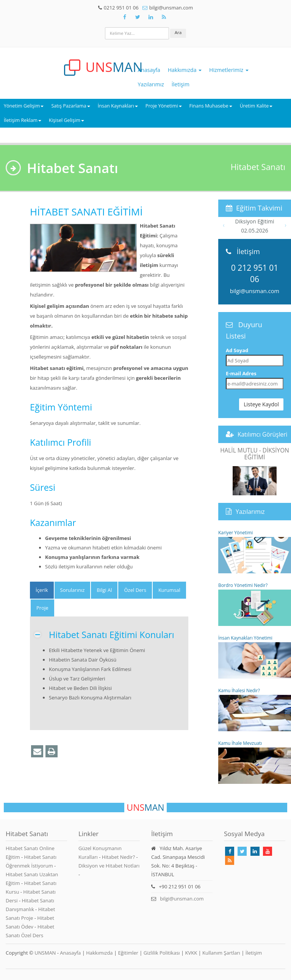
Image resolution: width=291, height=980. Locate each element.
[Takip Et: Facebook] (125, 17)
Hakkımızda (185, 70)
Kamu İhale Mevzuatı (255, 762)
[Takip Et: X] (138, 17)
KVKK (191, 953)
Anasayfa (149, 70)
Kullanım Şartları (221, 953)
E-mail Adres (241, 373)
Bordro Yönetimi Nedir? (255, 604)
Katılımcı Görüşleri (263, 434)
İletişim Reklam (23, 120)
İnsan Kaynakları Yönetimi (255, 657)
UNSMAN (45, 953)
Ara (178, 32)
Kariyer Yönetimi (255, 551)
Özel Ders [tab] (135, 590)
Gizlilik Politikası (162, 953)
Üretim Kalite (256, 106)
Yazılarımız (151, 84)
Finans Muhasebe (211, 106)
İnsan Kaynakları (118, 106)
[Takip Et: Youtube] (268, 851)
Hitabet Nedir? (118, 857)
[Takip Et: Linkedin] (255, 851)
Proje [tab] (42, 608)
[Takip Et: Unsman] (151, 17)
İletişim (181, 84)
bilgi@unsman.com (255, 291)
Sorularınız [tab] (73, 590)
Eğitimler (128, 953)
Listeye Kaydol (261, 404)
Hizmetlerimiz (229, 70)
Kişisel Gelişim (66, 120)
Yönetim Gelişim (24, 106)
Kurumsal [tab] (169, 590)
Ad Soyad (237, 350)
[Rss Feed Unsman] (164, 17)
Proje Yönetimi (164, 106)
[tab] (42, 590)
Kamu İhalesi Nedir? (255, 709)
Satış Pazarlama (70, 106)
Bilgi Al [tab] (104, 590)
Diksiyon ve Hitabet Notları (109, 866)
